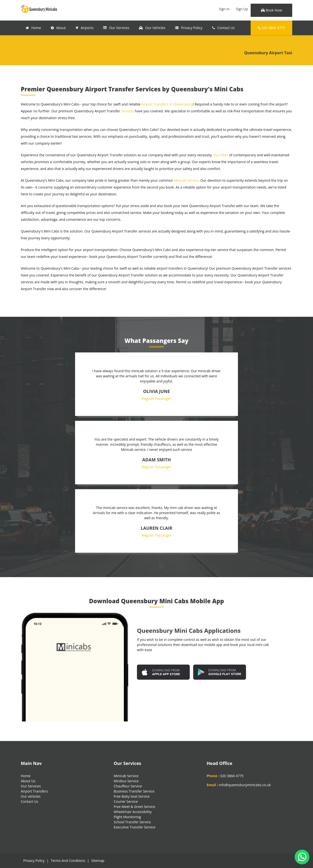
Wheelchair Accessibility (133, 812)
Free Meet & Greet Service (134, 807)
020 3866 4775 (271, 28)
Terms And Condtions (68, 861)
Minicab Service (186, 180)
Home (33, 28)
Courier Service (126, 801)
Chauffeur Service (128, 786)
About (58, 28)
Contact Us (224, 28)
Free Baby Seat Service (132, 796)
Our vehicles (31, 796)
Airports (84, 28)
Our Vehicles (152, 28)
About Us (28, 781)
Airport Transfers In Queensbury (167, 104)
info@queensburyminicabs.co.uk (245, 785)
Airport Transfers (34, 791)
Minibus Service (126, 781)
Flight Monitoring (127, 817)
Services (128, 111)
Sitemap (98, 861)
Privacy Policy (189, 28)
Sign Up (242, 9)
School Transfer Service (132, 822)
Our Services (116, 28)
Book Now (271, 10)
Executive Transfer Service (134, 827)
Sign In (224, 9)
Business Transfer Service (134, 791)
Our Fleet (221, 155)
